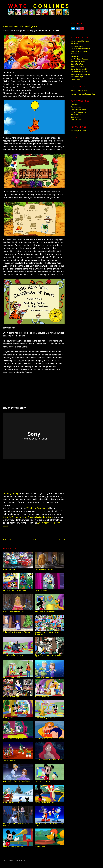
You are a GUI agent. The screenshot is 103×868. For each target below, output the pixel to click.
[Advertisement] (34, 389)
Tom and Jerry (76, 120)
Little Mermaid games (78, 109)
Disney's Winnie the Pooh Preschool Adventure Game (28, 517)
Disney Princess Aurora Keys (18, 611)
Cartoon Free (75, 79)
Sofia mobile (75, 117)
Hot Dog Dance (18, 717)
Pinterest (82, 28)
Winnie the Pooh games (38, 508)
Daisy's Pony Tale (77, 64)
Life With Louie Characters (80, 59)
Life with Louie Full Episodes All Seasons (50, 738)
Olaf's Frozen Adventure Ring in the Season (18, 824)
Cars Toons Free (18, 569)
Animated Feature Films (79, 91)
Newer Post (7, 539)
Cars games (75, 104)
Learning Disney (11, 493)
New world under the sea (50, 677)
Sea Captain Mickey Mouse (18, 738)
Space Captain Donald (79, 69)
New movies (75, 56)
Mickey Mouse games (78, 112)
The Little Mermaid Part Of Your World (50, 759)
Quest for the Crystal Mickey (18, 654)
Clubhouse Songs (77, 46)
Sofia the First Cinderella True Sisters (18, 780)
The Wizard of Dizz (50, 590)
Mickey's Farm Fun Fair (18, 677)
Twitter (73, 28)
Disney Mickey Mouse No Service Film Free (50, 655)
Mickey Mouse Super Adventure (18, 590)
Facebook (78, 28)
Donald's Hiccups (77, 77)
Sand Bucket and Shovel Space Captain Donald (50, 824)
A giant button (50, 845)
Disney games (76, 107)
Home (34, 539)
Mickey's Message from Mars (18, 846)
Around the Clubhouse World (50, 611)
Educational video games (80, 72)
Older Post (61, 539)
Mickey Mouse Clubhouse (80, 41)
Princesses (75, 44)
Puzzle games (76, 115)
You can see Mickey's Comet (50, 802)
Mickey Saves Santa (78, 62)
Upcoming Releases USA (80, 131)
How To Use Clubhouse (79, 51)
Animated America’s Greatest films (83, 94)
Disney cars (75, 54)
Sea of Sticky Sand (18, 760)
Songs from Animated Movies (81, 49)
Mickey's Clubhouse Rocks (80, 74)
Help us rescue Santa (18, 802)
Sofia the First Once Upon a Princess (18, 631)
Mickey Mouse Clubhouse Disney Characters (50, 632)
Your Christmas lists (50, 696)
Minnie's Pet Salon (77, 67)
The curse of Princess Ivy (50, 569)
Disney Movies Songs (18, 696)
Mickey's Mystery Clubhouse (50, 717)
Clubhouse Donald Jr (50, 781)
